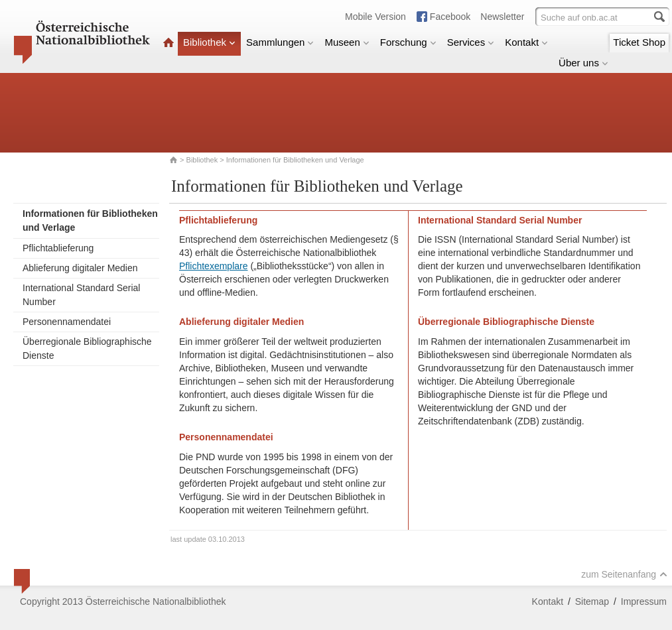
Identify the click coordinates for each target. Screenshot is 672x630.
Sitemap (592, 601)
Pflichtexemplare (214, 266)
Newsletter (502, 17)
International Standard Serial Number (81, 295)
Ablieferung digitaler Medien (80, 268)
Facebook (450, 17)
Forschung (408, 42)
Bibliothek (209, 42)
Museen (347, 42)
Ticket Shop (639, 42)
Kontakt (526, 42)
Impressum (644, 601)
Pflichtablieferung (58, 248)
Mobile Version (375, 17)
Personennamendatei (67, 322)
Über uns (583, 63)
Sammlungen (280, 42)
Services (471, 42)
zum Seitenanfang (624, 574)
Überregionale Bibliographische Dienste (87, 348)
